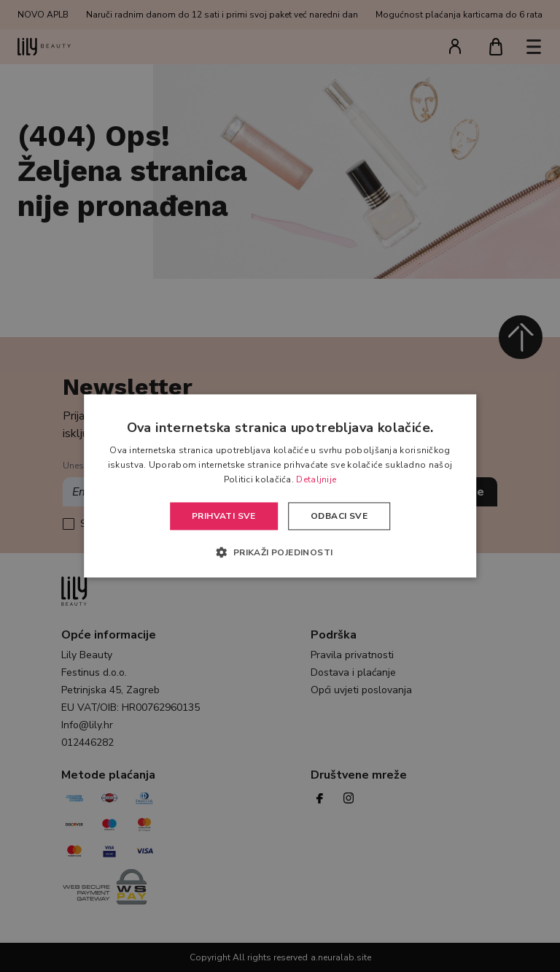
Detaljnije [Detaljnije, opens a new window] (316, 479)
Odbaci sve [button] (339, 516)
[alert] (280, 486)
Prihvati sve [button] (224, 516)
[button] (280, 552)
